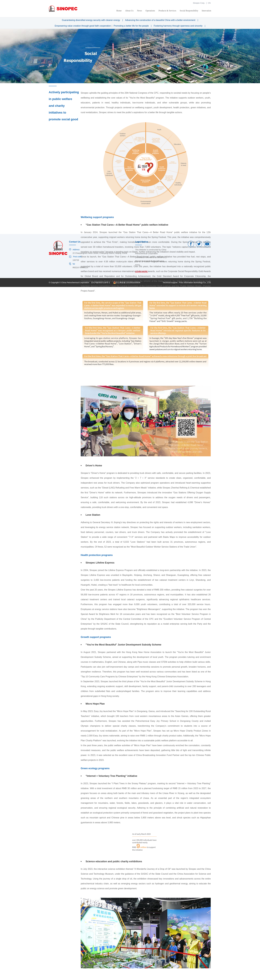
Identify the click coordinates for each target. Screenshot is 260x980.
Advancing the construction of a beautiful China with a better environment (160, 20)
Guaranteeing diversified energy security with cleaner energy (91, 20)
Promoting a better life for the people (131, 26)
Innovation (206, 11)
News (139, 11)
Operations (150, 11)
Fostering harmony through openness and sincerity (178, 26)
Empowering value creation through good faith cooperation (83, 26)
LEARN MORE (141, 272)
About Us (129, 11)
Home (119, 11)
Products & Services (167, 11)
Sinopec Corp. (199, 3)
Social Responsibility (189, 11)
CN (209, 3)
